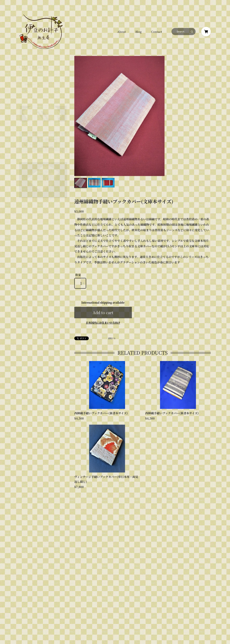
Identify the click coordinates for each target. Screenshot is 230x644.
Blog (139, 32)
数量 (78, 275)
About (121, 32)
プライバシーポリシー (29, 538)
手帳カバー (30, 75)
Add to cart (103, 313)
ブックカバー (31, 69)
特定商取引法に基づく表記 (55, 538)
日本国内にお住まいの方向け (103, 323)
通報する (112, 338)
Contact (157, 32)
